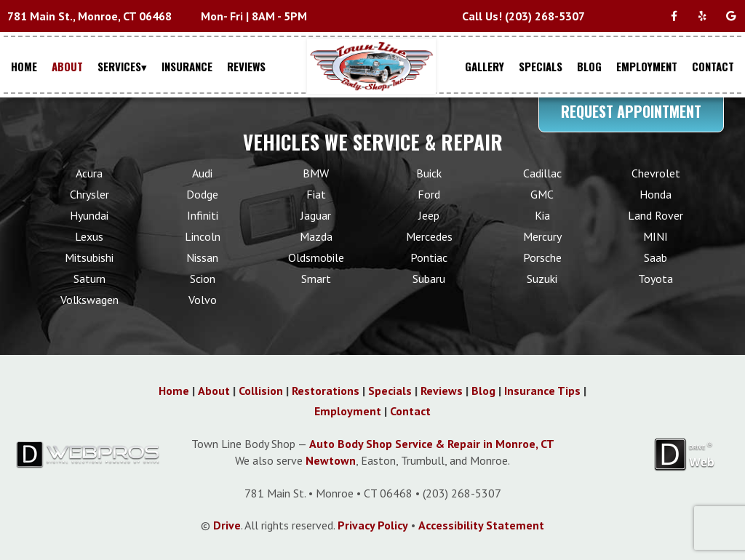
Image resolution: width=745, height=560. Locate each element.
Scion (203, 279)
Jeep (429, 215)
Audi (202, 173)
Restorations (326, 391)
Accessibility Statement (481, 525)
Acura (89, 173)
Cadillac (542, 173)
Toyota (656, 279)
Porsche (542, 257)
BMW (316, 173)
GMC (542, 194)
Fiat (316, 194)
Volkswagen (89, 300)
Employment (348, 411)
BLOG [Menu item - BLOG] (589, 66)
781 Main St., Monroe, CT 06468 (89, 16)
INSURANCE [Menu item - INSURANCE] (187, 66)
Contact (410, 411)
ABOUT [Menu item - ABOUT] (67, 66)
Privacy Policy (373, 525)
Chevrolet (656, 173)
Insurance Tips (542, 391)
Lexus (89, 236)
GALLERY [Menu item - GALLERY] (485, 66)
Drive (227, 525)
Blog (483, 391)
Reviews (442, 391)
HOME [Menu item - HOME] (24, 66)
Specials (390, 391)
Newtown (331, 460)
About (214, 391)
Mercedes (429, 236)
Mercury (542, 236)
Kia (542, 215)
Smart (316, 279)
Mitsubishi (89, 257)
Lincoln (203, 236)
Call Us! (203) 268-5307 (523, 16)
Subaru (429, 279)
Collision (261, 391)
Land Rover (656, 215)
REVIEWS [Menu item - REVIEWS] (246, 66)
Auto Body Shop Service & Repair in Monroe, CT (432, 444)
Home (174, 391)
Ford (429, 194)
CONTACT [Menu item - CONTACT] (713, 66)
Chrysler (89, 194)
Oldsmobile (316, 257)
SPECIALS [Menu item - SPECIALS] (541, 66)
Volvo (203, 300)
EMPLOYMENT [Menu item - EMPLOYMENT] (647, 66)
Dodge (202, 194)
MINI (656, 236)
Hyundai (89, 215)
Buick (429, 173)
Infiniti (203, 215)
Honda (656, 194)
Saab (656, 257)
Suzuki (542, 279)
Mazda (316, 236)
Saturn (89, 279)
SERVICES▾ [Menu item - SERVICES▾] (122, 66)
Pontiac (429, 257)
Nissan (202, 257)
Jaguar (316, 215)
